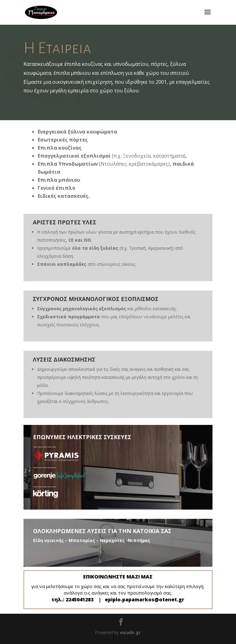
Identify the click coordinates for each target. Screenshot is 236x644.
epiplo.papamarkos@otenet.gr (145, 600)
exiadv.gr (130, 632)
